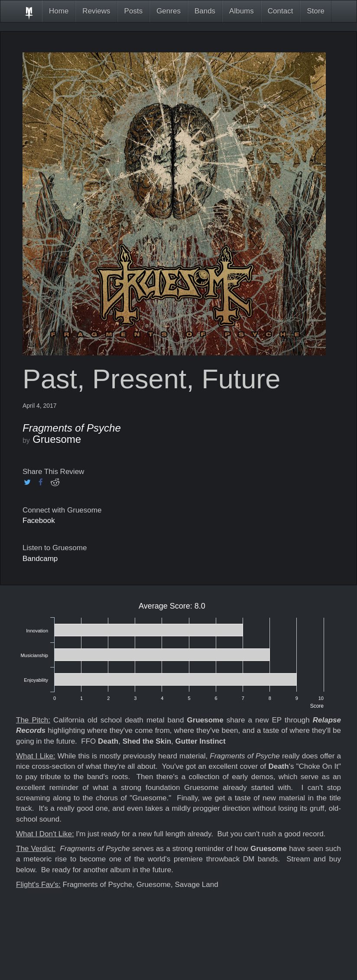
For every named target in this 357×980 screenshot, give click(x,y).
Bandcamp (40, 559)
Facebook (39, 521)
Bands (205, 11)
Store (316, 11)
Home (59, 11)
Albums (242, 11)
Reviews (96, 11)
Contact (281, 11)
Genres (169, 11)
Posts (134, 11)
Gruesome (57, 439)
